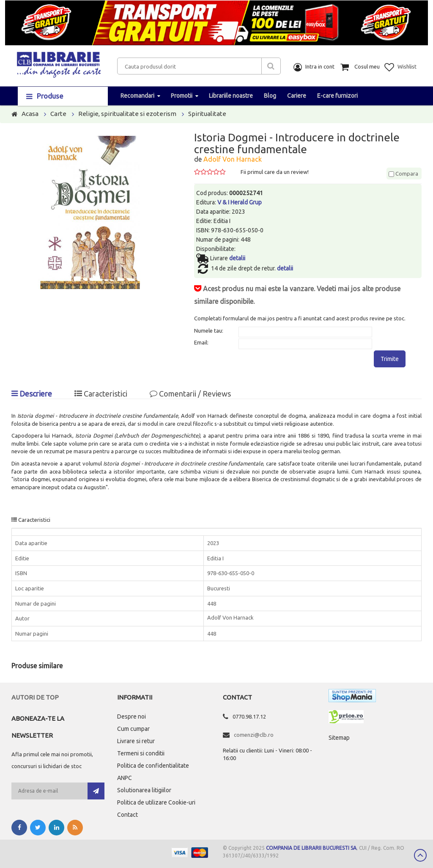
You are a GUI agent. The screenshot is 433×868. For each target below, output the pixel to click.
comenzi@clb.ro (254, 735)
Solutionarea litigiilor (144, 790)
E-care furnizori (337, 96)
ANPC (125, 778)
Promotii (182, 96)
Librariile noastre (231, 96)
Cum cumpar (133, 729)
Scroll (420, 855)
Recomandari (137, 96)
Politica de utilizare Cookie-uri (156, 802)
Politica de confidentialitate (153, 766)
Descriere (32, 394)
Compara (403, 174)
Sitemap (339, 738)
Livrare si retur (136, 741)
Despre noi (132, 716)
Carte (58, 114)
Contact (127, 815)
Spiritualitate (207, 114)
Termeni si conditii (141, 753)
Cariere (297, 96)
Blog (270, 96)
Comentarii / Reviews (190, 394)
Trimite (390, 359)
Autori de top (35, 697)
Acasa (30, 114)
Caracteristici (101, 394)
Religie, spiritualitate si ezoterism (127, 114)
